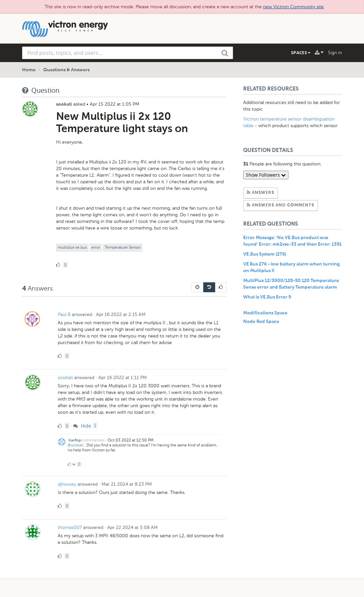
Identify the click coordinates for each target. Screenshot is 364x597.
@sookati (76, 445)
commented (93, 440)
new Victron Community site (293, 7)
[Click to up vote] (69, 464)
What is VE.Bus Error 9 (267, 297)
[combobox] (128, 53)
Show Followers (266, 175)
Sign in (335, 53)
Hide (82, 426)
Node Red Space (261, 322)
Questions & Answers (66, 70)
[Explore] (319, 53)
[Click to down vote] (74, 464)
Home (29, 70)
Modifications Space (265, 313)
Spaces (301, 53)
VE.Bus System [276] (265, 254)
